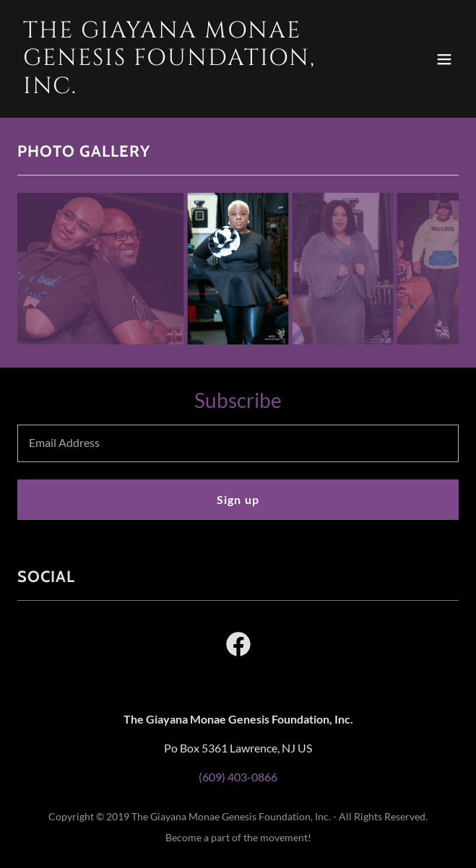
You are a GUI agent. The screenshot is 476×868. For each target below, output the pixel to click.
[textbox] (238, 443)
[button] (444, 59)
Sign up (238, 499)
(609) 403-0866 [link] (238, 777)
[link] (172, 88)
